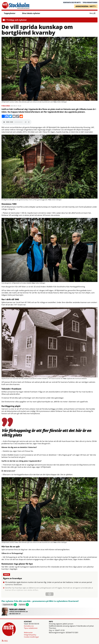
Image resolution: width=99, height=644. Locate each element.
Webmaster (28, 633)
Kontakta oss (29, 626)
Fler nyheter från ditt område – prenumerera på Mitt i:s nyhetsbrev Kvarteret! (40, 601)
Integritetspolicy (30, 635)
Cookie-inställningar (31, 637)
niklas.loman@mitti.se (19, 611)
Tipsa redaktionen (31, 628)
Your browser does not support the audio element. (16, 122)
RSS (5, 641)
